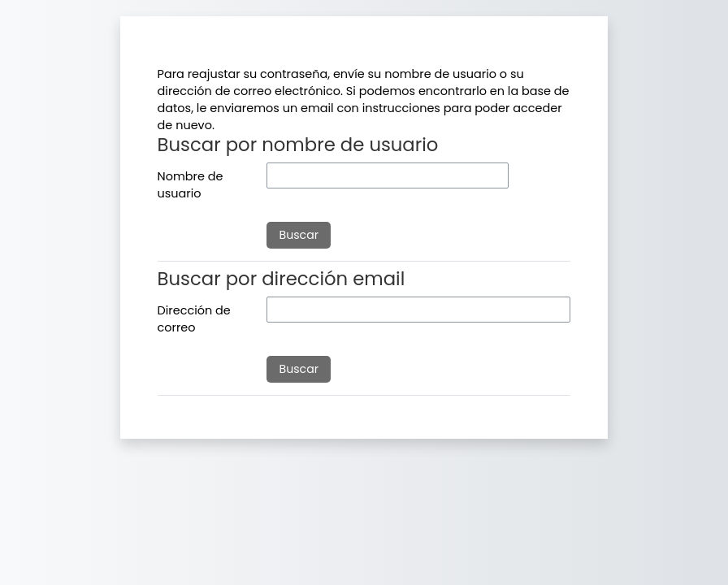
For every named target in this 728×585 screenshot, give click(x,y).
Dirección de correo (194, 319)
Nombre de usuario (191, 185)
